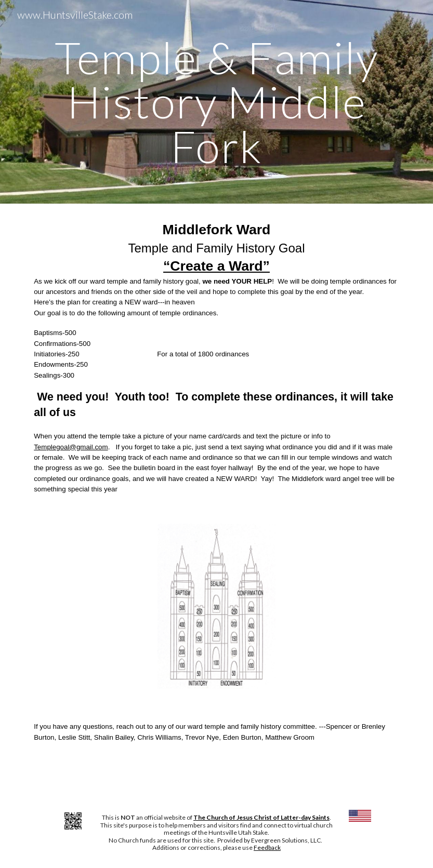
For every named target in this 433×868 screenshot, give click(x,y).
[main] (216, 102)
